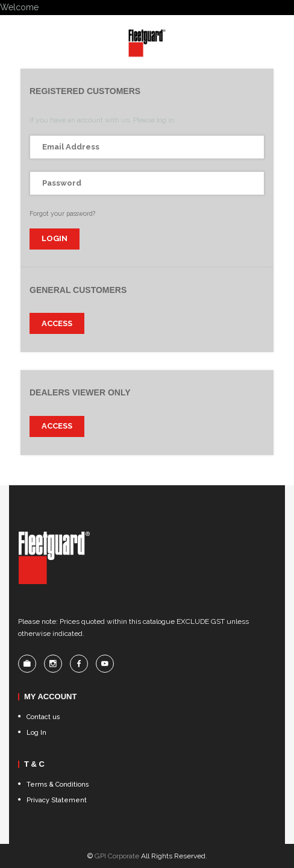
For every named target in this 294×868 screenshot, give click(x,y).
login (55, 238)
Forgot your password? (62, 213)
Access (57, 323)
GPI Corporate (117, 856)
